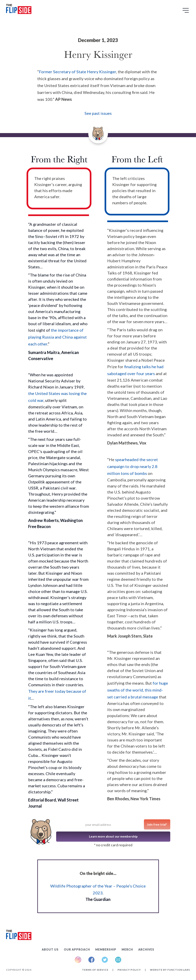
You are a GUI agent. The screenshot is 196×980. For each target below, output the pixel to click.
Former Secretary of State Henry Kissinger (78, 72)
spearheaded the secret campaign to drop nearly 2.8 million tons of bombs (133, 466)
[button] (186, 12)
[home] (19, 10)
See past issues (98, 113)
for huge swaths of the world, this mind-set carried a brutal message (138, 690)
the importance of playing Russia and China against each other (57, 337)
